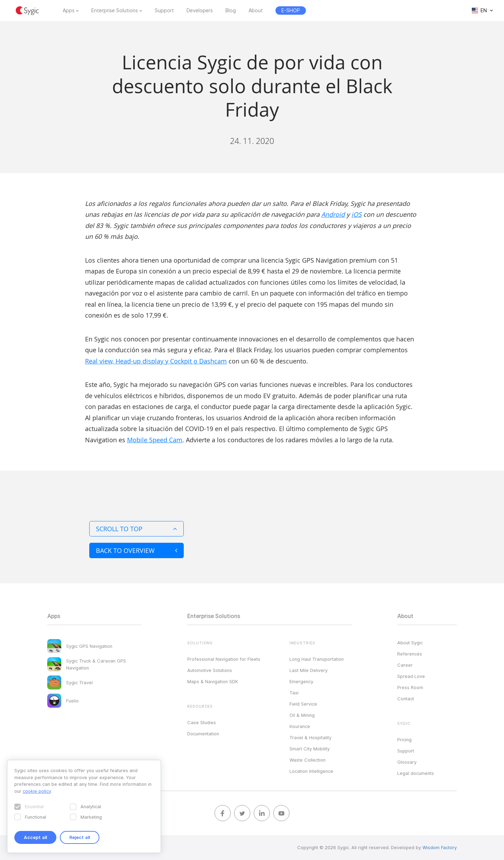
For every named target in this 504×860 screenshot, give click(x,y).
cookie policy (37, 791)
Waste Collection (307, 760)
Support (164, 11)
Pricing (404, 740)
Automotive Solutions (210, 670)
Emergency (301, 681)
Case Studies (202, 722)
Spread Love (411, 676)
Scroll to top (136, 529)
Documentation (203, 734)
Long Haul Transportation (317, 659)
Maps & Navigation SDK (213, 681)
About (256, 11)
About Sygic (410, 643)
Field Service (303, 704)
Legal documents (416, 773)
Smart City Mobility (310, 749)
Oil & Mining (302, 715)
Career (405, 665)
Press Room (410, 687)
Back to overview (136, 550)
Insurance (300, 726)
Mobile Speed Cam (155, 440)
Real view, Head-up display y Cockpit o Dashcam (156, 361)
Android (333, 214)
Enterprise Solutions (115, 11)
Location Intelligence (311, 771)
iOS (356, 214)
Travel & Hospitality (310, 737)
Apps (69, 11)
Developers (200, 11)
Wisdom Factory (440, 847)
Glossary (407, 762)
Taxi (294, 693)
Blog (231, 11)
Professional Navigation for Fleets (224, 659)
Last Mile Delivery (309, 670)
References (410, 654)
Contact (406, 699)
